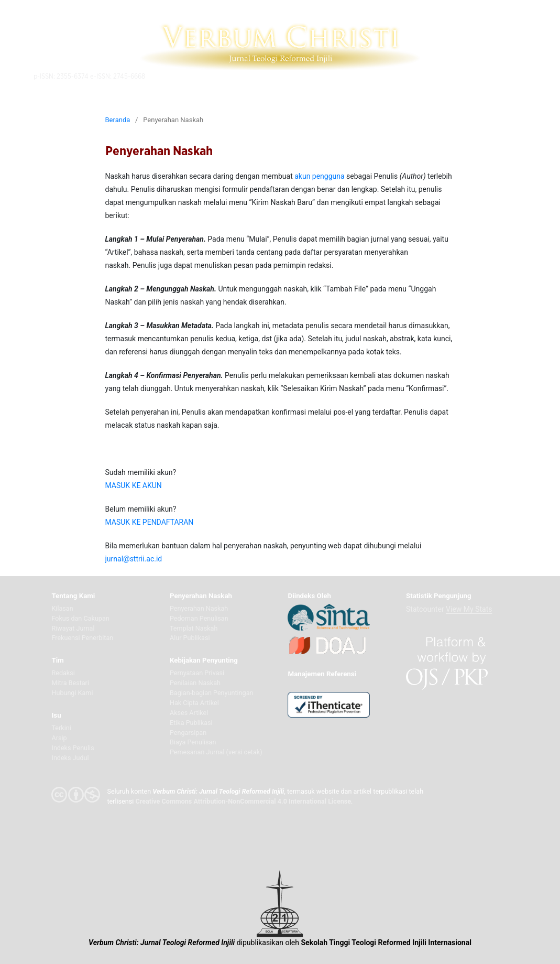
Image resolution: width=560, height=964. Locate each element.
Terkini (61, 728)
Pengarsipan (188, 733)
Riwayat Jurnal (73, 628)
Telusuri (382, 76)
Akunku (448, 76)
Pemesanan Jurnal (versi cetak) (216, 752)
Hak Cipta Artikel (194, 703)
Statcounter (425, 609)
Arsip (59, 738)
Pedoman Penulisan (199, 618)
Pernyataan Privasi (197, 673)
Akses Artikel (189, 713)
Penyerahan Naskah (199, 608)
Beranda (118, 120)
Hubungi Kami (72, 693)
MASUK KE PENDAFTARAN (150, 522)
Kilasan (62, 608)
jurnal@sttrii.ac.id (134, 559)
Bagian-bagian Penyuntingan (211, 693)
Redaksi (63, 673)
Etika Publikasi (191, 723)
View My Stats (469, 609)
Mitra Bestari (70, 683)
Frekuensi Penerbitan (82, 638)
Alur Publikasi (190, 638)
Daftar (415, 76)
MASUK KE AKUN (134, 485)
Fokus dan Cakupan (80, 618)
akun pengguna (319, 176)
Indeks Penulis (73, 748)
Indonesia (488, 75)
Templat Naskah (194, 628)
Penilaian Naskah (195, 683)
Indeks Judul (70, 758)
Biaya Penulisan (193, 742)
